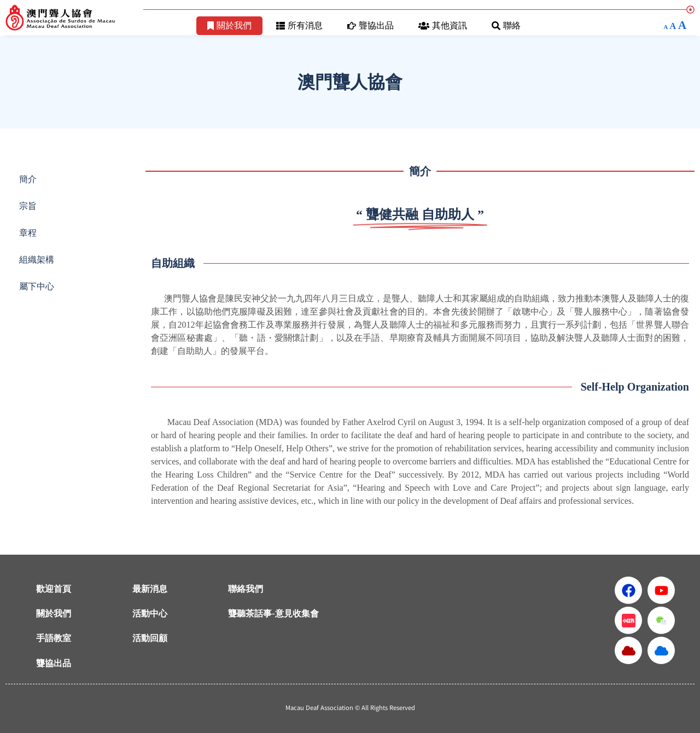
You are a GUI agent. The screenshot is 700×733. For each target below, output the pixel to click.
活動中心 (150, 613)
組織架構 (37, 260)
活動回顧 (150, 638)
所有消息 (299, 25)
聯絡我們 (246, 589)
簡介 (28, 179)
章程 (28, 233)
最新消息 (150, 589)
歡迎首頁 (54, 589)
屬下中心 (37, 286)
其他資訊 (443, 25)
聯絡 (506, 25)
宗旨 (28, 206)
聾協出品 (371, 25)
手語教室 (54, 638)
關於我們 (229, 25)
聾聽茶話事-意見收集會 (273, 613)
